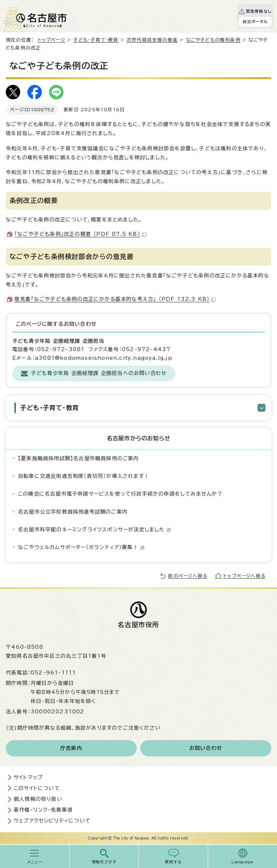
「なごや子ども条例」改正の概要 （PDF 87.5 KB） (80, 234)
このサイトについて (37, 788)
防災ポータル (255, 22)
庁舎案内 (71, 748)
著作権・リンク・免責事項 (43, 810)
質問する (173, 862)
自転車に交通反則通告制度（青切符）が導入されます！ (84, 476)
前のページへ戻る (188, 576)
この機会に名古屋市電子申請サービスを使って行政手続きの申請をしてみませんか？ (120, 494)
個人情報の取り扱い (38, 799)
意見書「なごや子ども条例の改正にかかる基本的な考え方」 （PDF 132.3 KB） (115, 299)
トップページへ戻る (244, 576)
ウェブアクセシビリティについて (52, 821)
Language (243, 862)
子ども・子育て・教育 (96, 40)
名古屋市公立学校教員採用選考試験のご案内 (73, 512)
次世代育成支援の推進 (152, 40)
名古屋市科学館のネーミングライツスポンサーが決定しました (94, 530)
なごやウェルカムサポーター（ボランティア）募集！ (81, 547)
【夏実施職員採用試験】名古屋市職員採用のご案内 (79, 458)
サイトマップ (28, 777)
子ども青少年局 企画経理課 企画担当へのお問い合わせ (99, 373)
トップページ (52, 40)
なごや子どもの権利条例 (213, 40)
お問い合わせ (206, 748)
